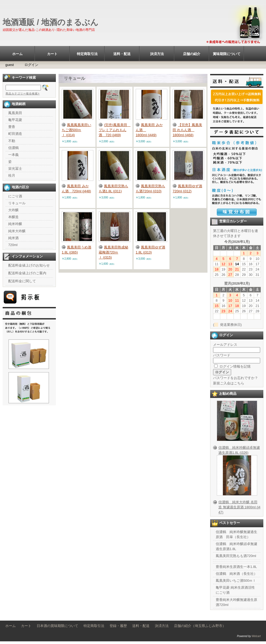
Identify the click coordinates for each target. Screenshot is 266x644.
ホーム (17, 54)
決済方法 (157, 54)
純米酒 (13, 238)
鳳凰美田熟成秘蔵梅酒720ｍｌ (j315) (113, 252)
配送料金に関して (22, 281)
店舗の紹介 (192, 54)
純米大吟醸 (17, 231)
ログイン (31, 65)
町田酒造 (15, 134)
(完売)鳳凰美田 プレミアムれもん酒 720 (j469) (115, 130)
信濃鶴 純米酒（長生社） (236, 574)
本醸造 (13, 217)
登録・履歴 (118, 626)
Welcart (256, 636)
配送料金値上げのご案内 (27, 273)
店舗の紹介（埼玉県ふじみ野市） (200, 626)
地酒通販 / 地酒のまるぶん (51, 22)
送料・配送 (122, 54)
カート (52, 54)
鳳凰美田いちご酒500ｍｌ (236, 581)
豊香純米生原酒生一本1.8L (236, 567)
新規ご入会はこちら (229, 383)
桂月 (12, 175)
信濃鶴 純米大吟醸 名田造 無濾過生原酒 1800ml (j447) (239, 507)
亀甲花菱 (15, 120)
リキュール (17, 203)
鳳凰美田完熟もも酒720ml (236, 556)
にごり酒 (15, 196)
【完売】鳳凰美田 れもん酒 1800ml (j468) (187, 130)
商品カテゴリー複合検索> (23, 94)
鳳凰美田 (15, 113)
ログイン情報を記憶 (232, 366)
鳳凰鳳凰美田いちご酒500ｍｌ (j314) (76, 130)
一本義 (13, 155)
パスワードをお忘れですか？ (236, 378)
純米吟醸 (15, 224)
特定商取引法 (87, 54)
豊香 (12, 127)
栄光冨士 (15, 169)
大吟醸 (13, 210)
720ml (13, 245)
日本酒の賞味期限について (57, 626)
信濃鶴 (13, 148)
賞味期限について (227, 54)
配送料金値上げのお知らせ (29, 265)
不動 (12, 141)
